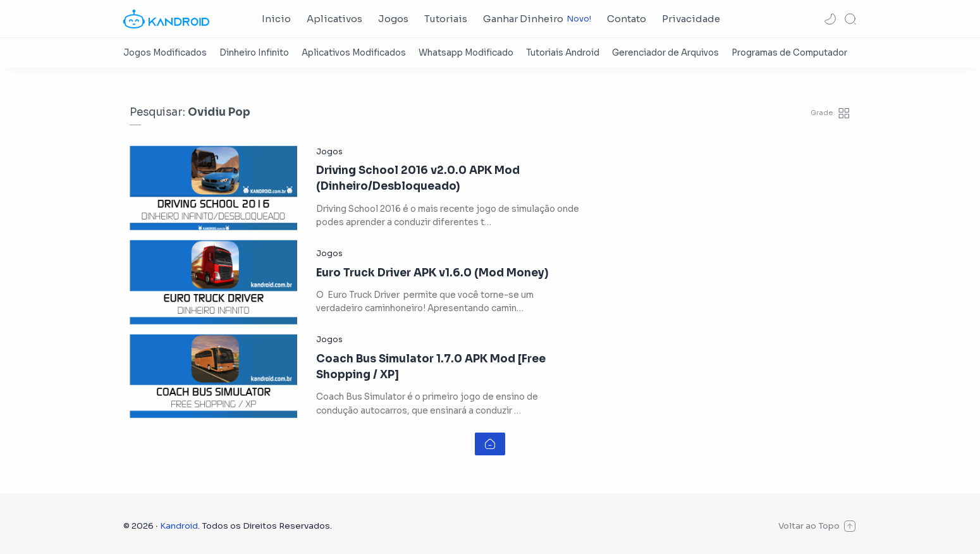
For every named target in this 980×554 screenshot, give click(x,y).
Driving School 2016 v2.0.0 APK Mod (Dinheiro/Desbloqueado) (418, 178)
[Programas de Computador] (789, 53)
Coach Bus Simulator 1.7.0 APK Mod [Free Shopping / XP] (431, 367)
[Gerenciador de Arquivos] (665, 53)
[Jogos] (329, 152)
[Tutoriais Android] (563, 53)
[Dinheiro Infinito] (254, 53)
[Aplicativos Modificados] (354, 53)
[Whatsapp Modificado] (466, 53)
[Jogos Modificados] (165, 53)
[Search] (850, 19)
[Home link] (490, 444)
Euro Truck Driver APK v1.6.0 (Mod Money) (432, 273)
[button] (830, 19)
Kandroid (179, 526)
